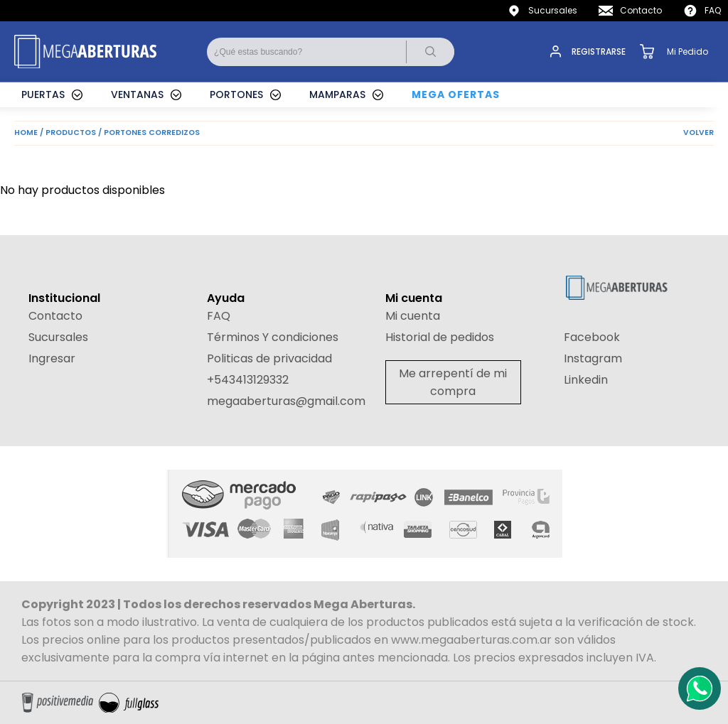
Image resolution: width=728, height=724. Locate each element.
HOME (26, 133)
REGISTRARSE (599, 52)
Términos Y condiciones (273, 337)
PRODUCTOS (71, 133)
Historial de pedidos (440, 337)
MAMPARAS (337, 94)
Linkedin (586, 380)
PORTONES (236, 94)
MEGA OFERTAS (456, 94)
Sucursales (553, 10)
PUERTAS (43, 94)
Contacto (641, 10)
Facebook (592, 337)
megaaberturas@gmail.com (286, 401)
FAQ (713, 10)
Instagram (593, 358)
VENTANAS (137, 94)
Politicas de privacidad (269, 358)
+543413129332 (248, 380)
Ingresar (52, 358)
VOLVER (698, 133)
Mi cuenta (413, 316)
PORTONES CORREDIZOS (152, 133)
